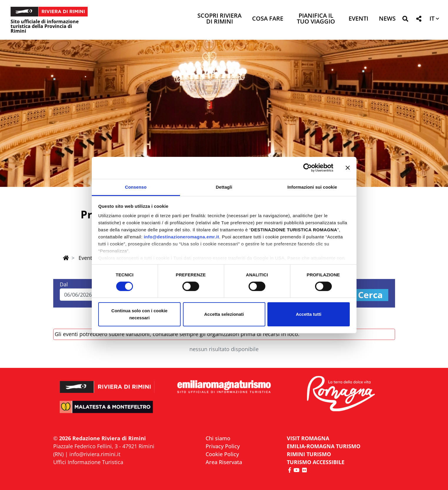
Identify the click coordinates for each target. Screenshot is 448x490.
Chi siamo (218, 438)
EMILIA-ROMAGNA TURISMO (324, 446)
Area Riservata (224, 462)
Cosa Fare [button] (268, 19)
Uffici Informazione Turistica (88, 462)
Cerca (370, 295)
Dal (64, 284)
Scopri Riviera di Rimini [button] (219, 19)
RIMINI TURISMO (309, 454)
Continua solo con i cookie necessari (140, 314)
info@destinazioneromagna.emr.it (181, 236)
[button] (405, 20)
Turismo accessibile (316, 462)
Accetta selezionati (224, 314)
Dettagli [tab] (224, 187)
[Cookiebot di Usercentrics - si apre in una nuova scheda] (308, 168)
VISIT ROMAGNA (308, 438)
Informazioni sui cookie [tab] (312, 187)
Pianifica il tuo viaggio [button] (316, 19)
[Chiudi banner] (348, 168)
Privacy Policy (223, 446)
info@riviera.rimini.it (95, 454)
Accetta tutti (309, 314)
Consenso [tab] (136, 187)
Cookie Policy (222, 454)
